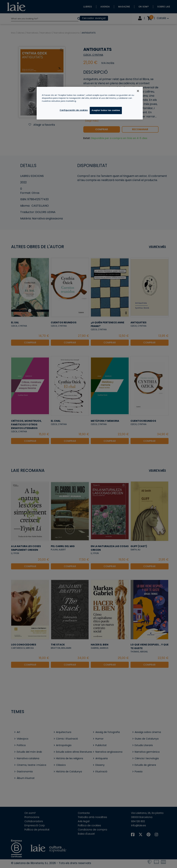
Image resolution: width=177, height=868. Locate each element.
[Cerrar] (138, 91)
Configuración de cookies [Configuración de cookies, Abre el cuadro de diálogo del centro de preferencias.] (74, 110)
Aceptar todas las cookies (106, 110)
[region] (90, 103)
